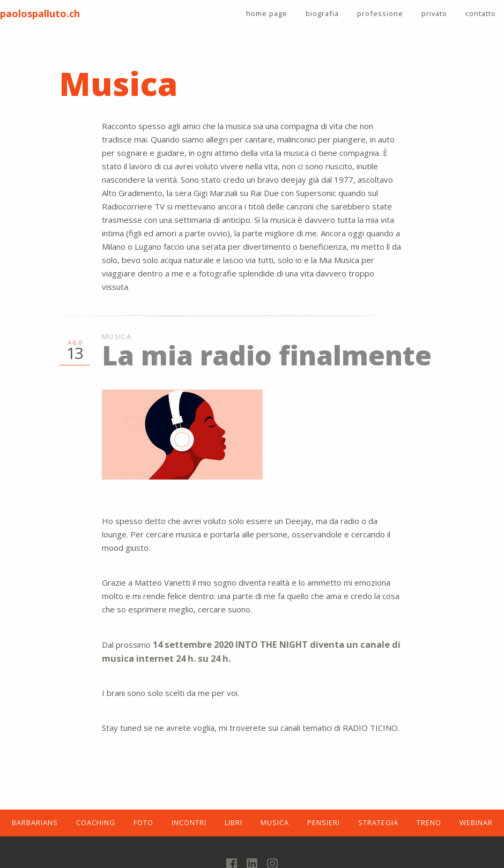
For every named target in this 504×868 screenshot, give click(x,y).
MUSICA (275, 822)
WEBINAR (476, 822)
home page (267, 13)
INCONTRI (189, 822)
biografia (322, 13)
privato (434, 13)
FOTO (143, 822)
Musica (117, 336)
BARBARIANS (35, 822)
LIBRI (234, 822)
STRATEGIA (378, 822)
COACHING (96, 822)
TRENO (429, 822)
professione (380, 13)
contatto (481, 13)
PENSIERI (324, 822)
